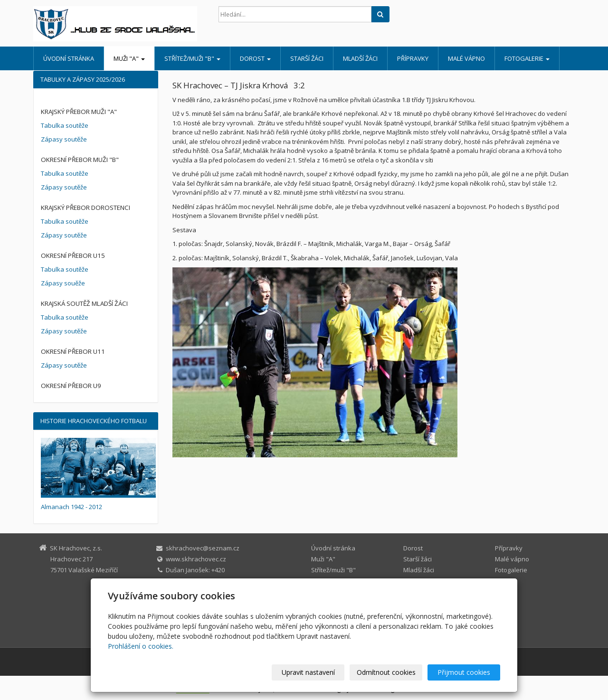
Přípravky (413, 58)
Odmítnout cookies (386, 672)
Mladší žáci (360, 58)
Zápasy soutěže (64, 139)
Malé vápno (466, 58)
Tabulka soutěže (65, 125)
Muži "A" (129, 58)
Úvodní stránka (69, 58)
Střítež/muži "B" (192, 58)
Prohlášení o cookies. (141, 646)
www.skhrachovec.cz (196, 559)
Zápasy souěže (63, 283)
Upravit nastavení (308, 672)
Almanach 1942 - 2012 (71, 507)
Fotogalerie (527, 58)
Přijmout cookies (464, 672)
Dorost (255, 58)
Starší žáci (307, 58)
